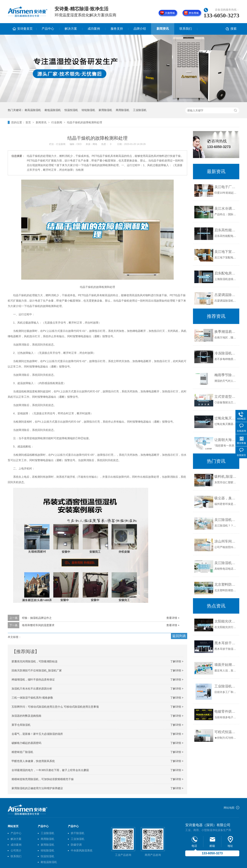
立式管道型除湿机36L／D (226, 397)
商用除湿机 (123, 110)
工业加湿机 (78, 839)
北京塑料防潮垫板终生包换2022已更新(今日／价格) (226, 585)
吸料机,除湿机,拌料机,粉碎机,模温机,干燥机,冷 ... (226, 477)
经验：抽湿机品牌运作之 (37, 618)
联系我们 (186, 29)
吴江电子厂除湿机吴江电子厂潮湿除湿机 (226, 187)
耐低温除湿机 (53, 110)
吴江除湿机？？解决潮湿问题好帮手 (226, 520)
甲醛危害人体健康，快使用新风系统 (33, 761)
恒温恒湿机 (71, 110)
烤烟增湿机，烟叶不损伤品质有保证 (33, 680)
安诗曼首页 (25, 29)
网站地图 (229, 808)
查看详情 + (173, 618)
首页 (28, 122)
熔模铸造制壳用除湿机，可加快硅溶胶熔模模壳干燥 (43, 779)
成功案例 (94, 29)
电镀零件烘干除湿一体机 (226, 712)
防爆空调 (76, 845)
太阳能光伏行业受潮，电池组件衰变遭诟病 (226, 621)
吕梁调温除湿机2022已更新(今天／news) (226, 295)
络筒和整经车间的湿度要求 (38, 625)
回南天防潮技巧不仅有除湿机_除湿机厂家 (37, 670)
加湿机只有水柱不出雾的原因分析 (32, 689)
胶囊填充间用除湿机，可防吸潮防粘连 (35, 661)
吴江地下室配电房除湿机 (226, 252)
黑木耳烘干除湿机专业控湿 (226, 643)
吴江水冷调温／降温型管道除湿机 (226, 209)
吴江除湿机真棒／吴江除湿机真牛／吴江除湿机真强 (226, 563)
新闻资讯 (163, 29)
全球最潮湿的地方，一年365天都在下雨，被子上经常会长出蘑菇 (50, 770)
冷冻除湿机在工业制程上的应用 (226, 353)
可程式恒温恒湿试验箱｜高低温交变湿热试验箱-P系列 (226, 732)
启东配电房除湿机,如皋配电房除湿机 (226, 273)
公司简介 (16, 850)
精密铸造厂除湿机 (22, 752)
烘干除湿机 (78, 833)
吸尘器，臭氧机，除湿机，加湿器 (226, 498)
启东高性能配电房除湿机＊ (226, 230)
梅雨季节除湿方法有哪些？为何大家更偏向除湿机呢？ (226, 375)
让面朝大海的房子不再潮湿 (226, 440)
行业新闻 (57, 122)
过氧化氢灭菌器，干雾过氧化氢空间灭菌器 (226, 418)
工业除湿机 (140, 110)
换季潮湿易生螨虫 (226, 332)
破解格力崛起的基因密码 (26, 743)
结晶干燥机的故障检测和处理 (85, 122)
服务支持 (117, 29)
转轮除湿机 (88, 110)
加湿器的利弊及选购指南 (26, 716)
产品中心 (48, 29)
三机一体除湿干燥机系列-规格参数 (32, 698)
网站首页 (13, 826)
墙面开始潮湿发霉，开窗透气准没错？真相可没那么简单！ (226, 665)
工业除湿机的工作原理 (226, 686)
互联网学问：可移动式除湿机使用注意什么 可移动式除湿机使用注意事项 (55, 707)
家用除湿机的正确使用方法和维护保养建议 (37, 788)
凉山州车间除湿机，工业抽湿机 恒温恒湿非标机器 (226, 541)
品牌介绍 (140, 29)
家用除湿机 (105, 110)
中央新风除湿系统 (82, 850)
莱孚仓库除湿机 (21, 725)
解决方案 (71, 29)
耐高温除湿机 (33, 110)
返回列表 (179, 636)
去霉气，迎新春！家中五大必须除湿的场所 (37, 734)
